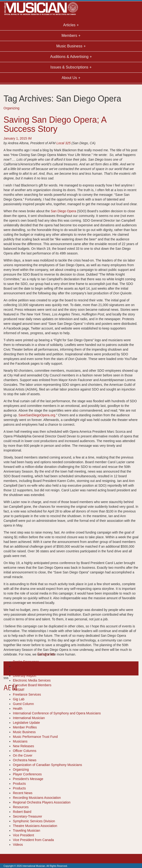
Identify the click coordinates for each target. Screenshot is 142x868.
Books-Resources (26, 662)
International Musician (29, 718)
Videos (18, 845)
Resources (21, 807)
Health (18, 709)
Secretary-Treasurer (28, 816)
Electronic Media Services (32, 680)
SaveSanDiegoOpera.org (37, 415)
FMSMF (19, 690)
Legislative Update (26, 723)
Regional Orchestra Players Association (42, 802)
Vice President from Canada (33, 840)
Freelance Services (27, 694)
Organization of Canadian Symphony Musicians (47, 765)
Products (19, 784)
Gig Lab (19, 699)
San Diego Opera (64, 211)
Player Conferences (27, 774)
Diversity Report (25, 676)
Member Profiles (25, 727)
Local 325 (64, 143)
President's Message (28, 779)
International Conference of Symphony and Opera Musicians (57, 713)
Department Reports (28, 671)
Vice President (23, 835)
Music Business (24, 732)
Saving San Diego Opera (68, 668)
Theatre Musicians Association (35, 826)
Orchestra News (25, 760)
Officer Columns (25, 751)
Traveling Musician (26, 830)
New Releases (23, 746)
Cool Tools (21, 666)
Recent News (23, 793)
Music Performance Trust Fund (35, 737)
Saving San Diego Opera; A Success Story (55, 124)
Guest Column (23, 704)
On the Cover (23, 755)
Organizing (11, 108)
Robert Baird (22, 812)
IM (30, 138)
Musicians (20, 741)
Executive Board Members (32, 685)
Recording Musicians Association (37, 798)
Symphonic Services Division (34, 821)
